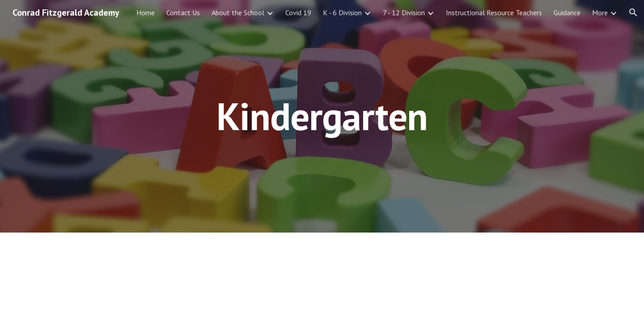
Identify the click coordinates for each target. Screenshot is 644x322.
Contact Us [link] (183, 13)
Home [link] (146, 13)
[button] (633, 13)
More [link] (600, 13)
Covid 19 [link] (298, 13)
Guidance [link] (567, 13)
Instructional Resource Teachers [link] (494, 13)
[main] (322, 116)
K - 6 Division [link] (342, 13)
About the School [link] (238, 13)
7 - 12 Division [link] (404, 13)
